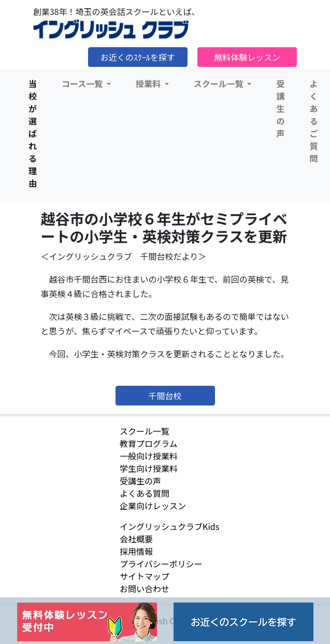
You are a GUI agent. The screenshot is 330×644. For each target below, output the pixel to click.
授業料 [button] (149, 83)
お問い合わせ (145, 589)
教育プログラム (149, 443)
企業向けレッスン (153, 506)
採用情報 (136, 551)
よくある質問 (145, 493)
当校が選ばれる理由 (33, 133)
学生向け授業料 (149, 468)
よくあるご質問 (313, 121)
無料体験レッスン (247, 57)
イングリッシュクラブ (111, 30)
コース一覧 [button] (83, 83)
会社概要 (136, 539)
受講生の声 (280, 108)
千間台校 (165, 396)
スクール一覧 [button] (220, 83)
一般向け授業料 (149, 456)
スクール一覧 (145, 431)
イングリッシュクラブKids (169, 526)
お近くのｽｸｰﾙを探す (138, 57)
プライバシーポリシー (161, 564)
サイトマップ (145, 576)
